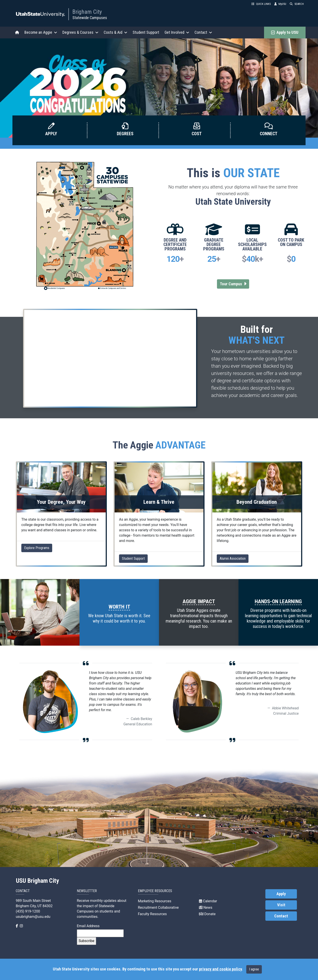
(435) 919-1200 (28, 911)
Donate (207, 914)
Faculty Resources (152, 914)
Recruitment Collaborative (158, 908)
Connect (269, 134)
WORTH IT (119, 607)
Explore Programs (37, 548)
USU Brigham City (37, 881)
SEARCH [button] (297, 4)
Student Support (146, 32)
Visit (281, 905)
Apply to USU (285, 32)
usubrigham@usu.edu (33, 917)
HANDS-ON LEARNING (278, 601)
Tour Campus (235, 284)
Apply (51, 134)
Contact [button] (203, 32)
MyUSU (280, 4)
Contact (281, 916)
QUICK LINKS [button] (261, 4)
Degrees (125, 134)
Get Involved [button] (177, 32)
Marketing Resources (155, 901)
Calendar (208, 901)
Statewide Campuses (90, 18)
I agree (254, 969)
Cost (197, 134)
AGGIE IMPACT (199, 601)
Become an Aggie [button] (41, 32)
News (206, 908)
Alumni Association (233, 558)
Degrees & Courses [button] (80, 32)
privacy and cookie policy (220, 969)
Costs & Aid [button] (115, 32)
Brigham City (87, 12)
